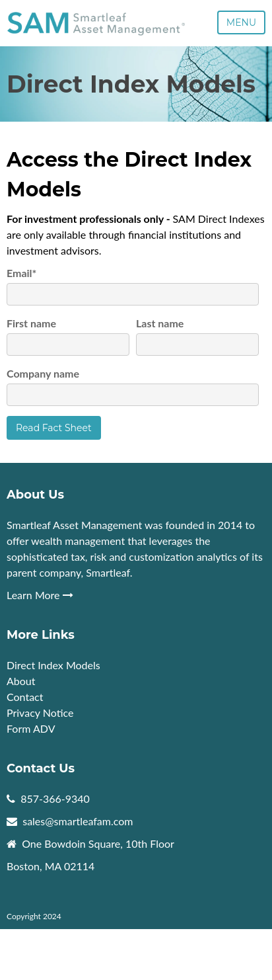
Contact (25, 697)
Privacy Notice (40, 713)
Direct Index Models (53, 665)
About (22, 681)
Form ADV (31, 728)
